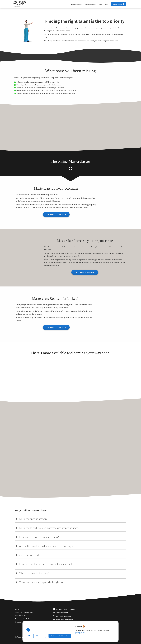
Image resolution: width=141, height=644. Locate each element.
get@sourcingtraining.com (65, 619)
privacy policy (80, 633)
